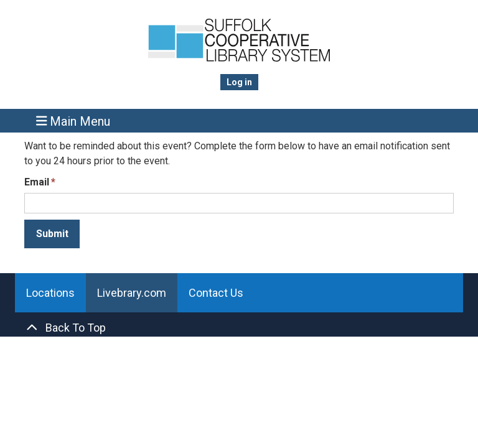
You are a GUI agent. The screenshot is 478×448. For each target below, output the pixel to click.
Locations (50, 293)
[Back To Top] (239, 328)
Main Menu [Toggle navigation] (73, 121)
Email (37, 182)
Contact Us (216, 293)
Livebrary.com (132, 293)
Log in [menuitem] (239, 82)
